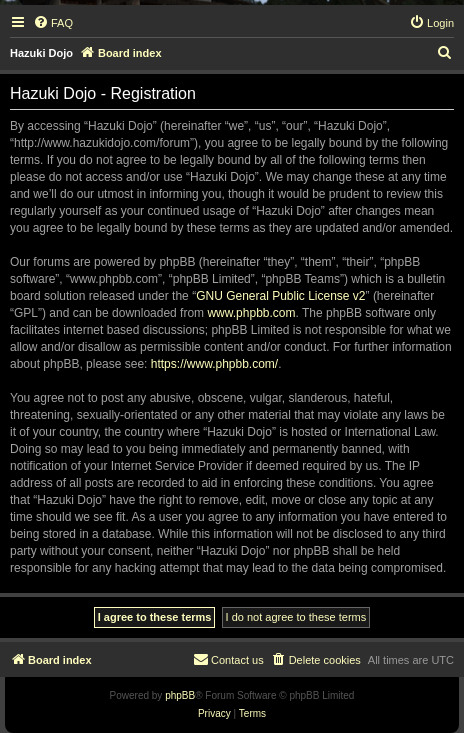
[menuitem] (53, 23)
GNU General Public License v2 (280, 296)
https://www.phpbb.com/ (214, 364)
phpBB (180, 695)
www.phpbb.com (251, 313)
